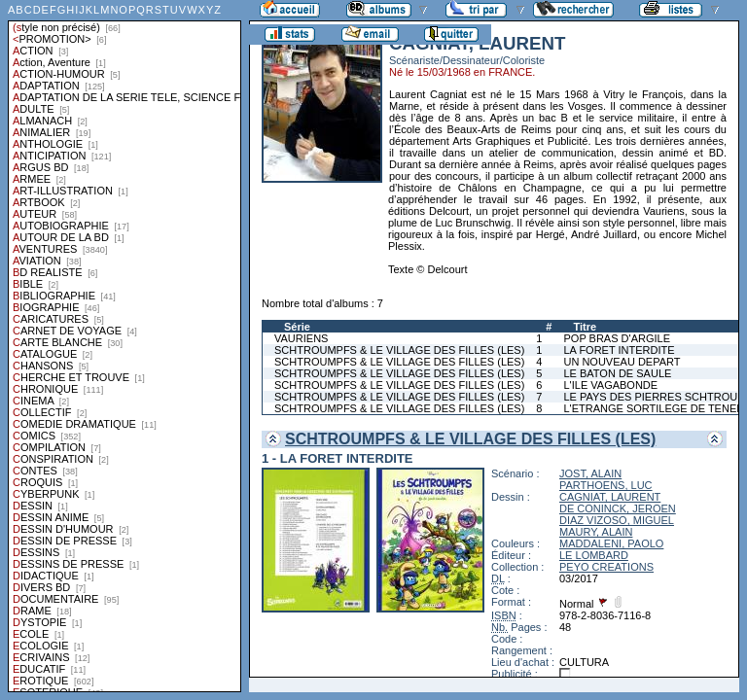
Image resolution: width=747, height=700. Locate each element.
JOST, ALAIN (590, 473)
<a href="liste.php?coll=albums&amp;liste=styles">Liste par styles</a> (124, 346)
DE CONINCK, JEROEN (618, 508)
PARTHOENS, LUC (606, 485)
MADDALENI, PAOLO (611, 543)
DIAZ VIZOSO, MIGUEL (617, 520)
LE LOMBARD (594, 555)
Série (297, 327)
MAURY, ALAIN (596, 532)
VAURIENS (301, 338)
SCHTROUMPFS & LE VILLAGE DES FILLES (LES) (399, 350)
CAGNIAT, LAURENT (610, 497)
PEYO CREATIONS (606, 567)
